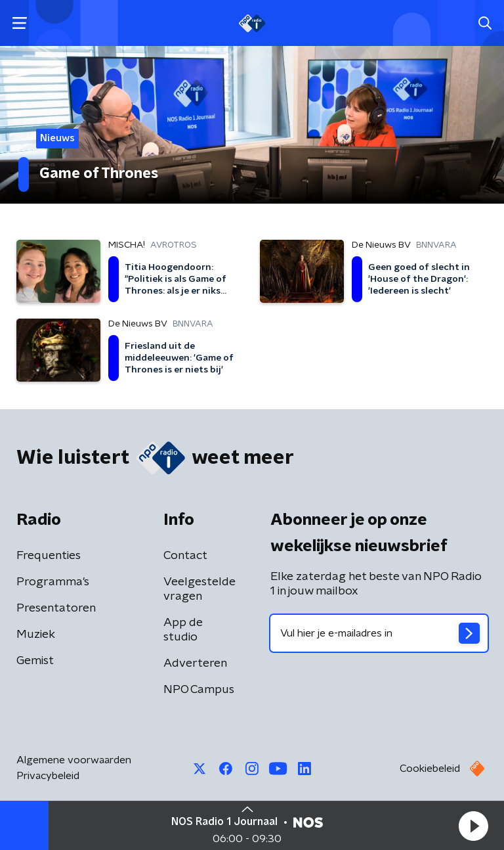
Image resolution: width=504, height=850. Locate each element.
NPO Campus (199, 690)
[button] (473, 826)
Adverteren (195, 663)
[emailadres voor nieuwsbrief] (379, 633)
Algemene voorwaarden (74, 760)
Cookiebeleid (430, 769)
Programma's (53, 582)
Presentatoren (56, 608)
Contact (185, 556)
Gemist (35, 661)
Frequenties (49, 556)
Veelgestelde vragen (199, 589)
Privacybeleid (48, 776)
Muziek (36, 635)
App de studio (183, 630)
